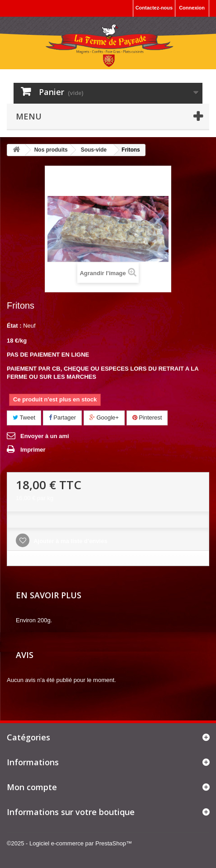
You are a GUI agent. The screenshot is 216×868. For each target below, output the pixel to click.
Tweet (24, 417)
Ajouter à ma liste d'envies (70, 541)
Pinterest (147, 417)
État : (14, 326)
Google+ (104, 417)
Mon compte (32, 787)
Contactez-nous (154, 8)
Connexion (192, 8)
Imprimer (33, 450)
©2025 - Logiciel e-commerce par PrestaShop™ (69, 843)
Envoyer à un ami (45, 436)
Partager (62, 417)
